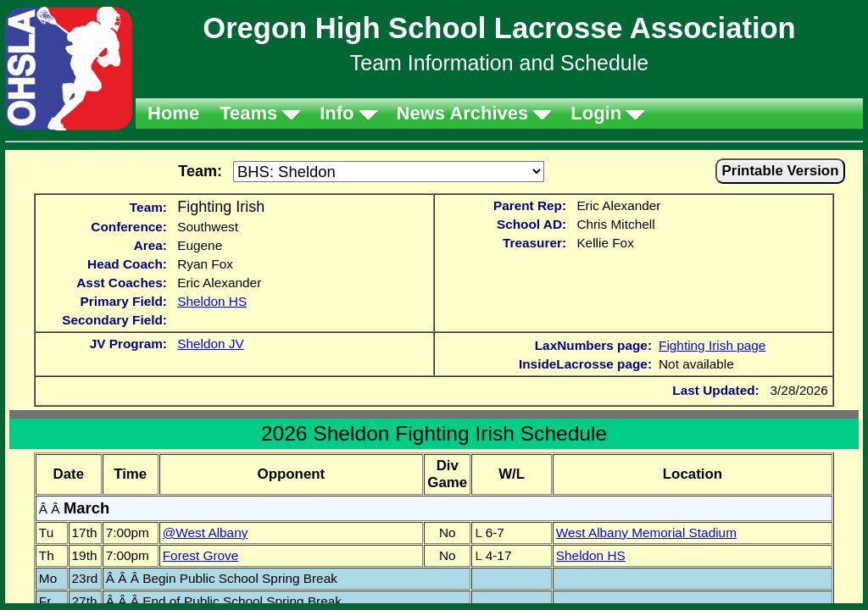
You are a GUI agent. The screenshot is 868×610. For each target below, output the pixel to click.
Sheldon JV (211, 344)
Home (173, 113)
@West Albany (206, 532)
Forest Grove (201, 555)
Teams (248, 113)
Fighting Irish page (712, 345)
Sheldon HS (212, 301)
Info (337, 113)
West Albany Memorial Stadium (646, 532)
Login (596, 113)
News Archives (463, 113)
